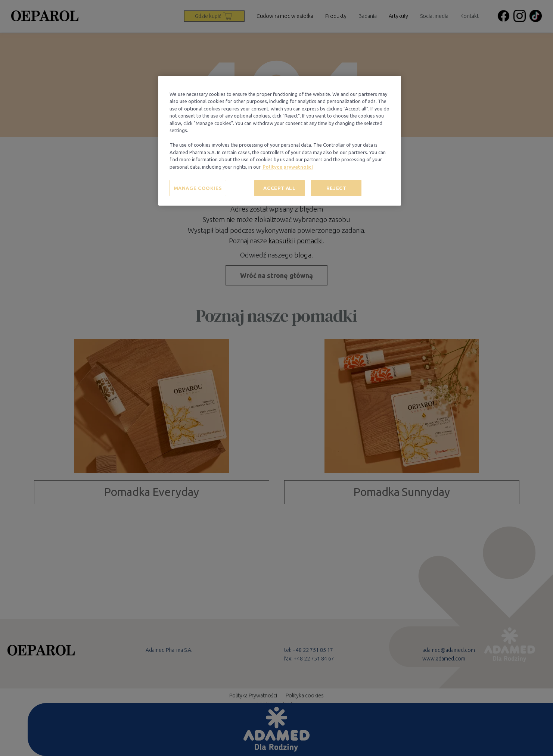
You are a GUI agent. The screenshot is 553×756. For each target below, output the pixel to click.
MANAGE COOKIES (198, 188)
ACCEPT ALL (279, 188)
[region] (280, 141)
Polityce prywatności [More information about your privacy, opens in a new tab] (288, 167)
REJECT (336, 188)
